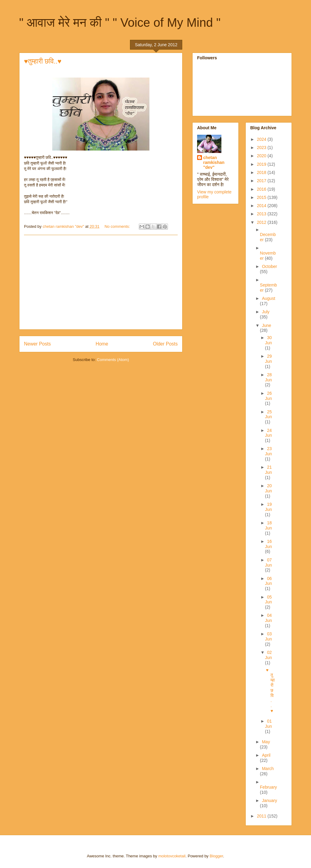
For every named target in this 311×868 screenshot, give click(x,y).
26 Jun (269, 396)
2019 (262, 164)
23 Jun (269, 451)
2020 (262, 156)
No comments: (118, 226)
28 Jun (269, 377)
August (268, 298)
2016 (262, 189)
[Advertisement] (101, 282)
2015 (262, 197)
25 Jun (269, 414)
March (268, 769)
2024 (262, 139)
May (266, 742)
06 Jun (269, 581)
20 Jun (269, 488)
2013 (262, 214)
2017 (262, 181)
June (266, 325)
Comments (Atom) (113, 360)
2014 (262, 206)
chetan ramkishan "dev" (214, 162)
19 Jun (269, 507)
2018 (262, 172)
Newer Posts (37, 344)
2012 (262, 222)
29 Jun (269, 359)
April (266, 755)
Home (102, 344)
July (266, 312)
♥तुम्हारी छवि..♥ (43, 61)
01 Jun (269, 724)
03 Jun (269, 636)
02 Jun (269, 655)
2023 (262, 148)
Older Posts (165, 344)
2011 (262, 816)
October (269, 266)
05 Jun (269, 600)
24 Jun (269, 433)
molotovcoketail (172, 856)
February (268, 787)
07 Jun (269, 562)
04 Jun (269, 618)
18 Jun (269, 525)
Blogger (216, 856)
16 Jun (269, 544)
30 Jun (269, 340)
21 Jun (269, 470)
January (269, 800)
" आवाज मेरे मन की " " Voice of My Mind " (120, 23)
